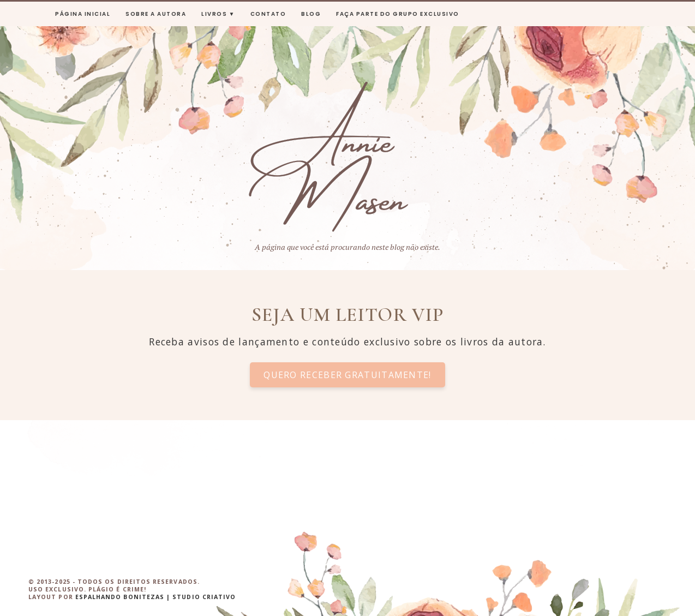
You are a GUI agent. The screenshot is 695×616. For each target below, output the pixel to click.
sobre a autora (156, 14)
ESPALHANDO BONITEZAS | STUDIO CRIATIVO (156, 597)
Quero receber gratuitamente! (347, 375)
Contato (268, 14)
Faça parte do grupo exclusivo (398, 14)
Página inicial (83, 14)
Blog (311, 14)
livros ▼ (218, 14)
